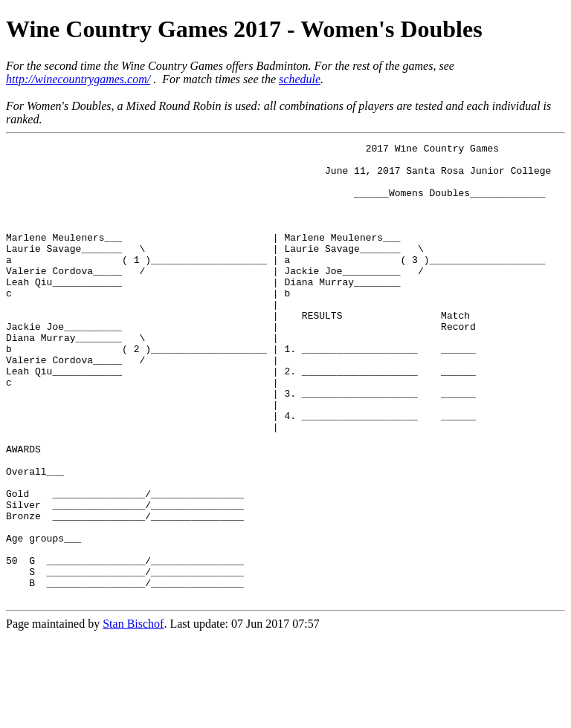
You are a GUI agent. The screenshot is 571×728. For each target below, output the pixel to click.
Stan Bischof (133, 715)
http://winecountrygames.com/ (78, 79)
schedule (300, 79)
